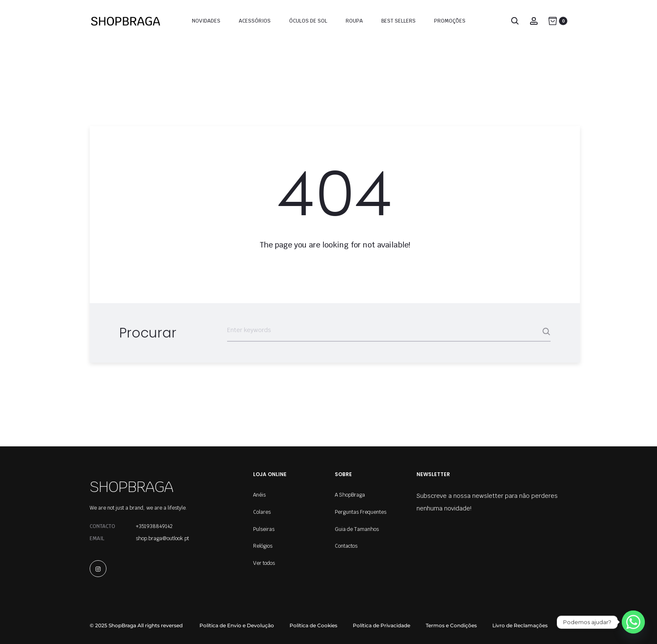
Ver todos (264, 563)
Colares (262, 512)
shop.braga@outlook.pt (162, 538)
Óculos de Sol (308, 21)
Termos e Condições (451, 625)
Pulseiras (264, 529)
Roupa (354, 21)
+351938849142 (154, 526)
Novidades (206, 21)
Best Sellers (398, 21)
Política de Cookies (313, 625)
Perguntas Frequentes (361, 512)
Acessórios (255, 21)
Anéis (259, 495)
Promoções (450, 21)
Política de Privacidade (382, 625)
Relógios (263, 546)
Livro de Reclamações (520, 625)
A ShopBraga (350, 495)
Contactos (346, 546)
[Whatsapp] (633, 622)
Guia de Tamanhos (357, 529)
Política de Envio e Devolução (237, 625)
